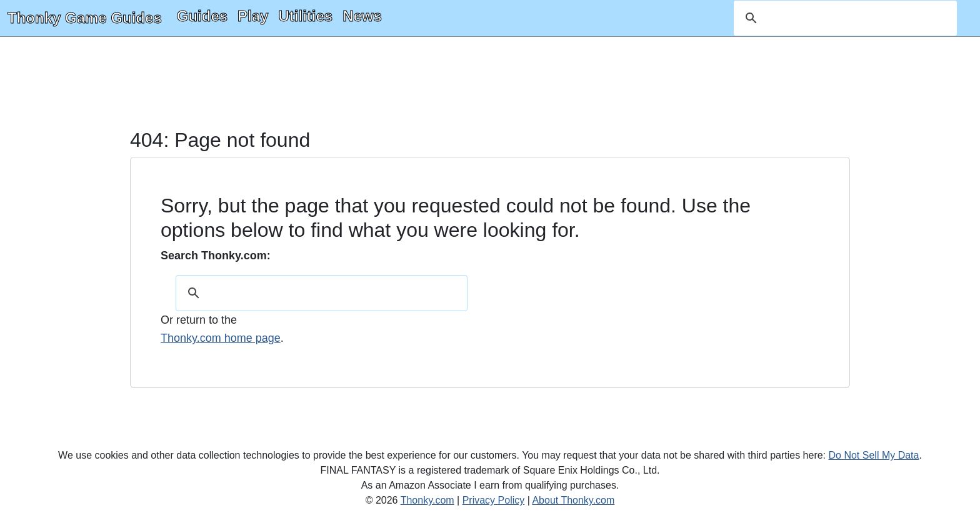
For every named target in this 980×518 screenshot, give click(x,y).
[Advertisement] (490, 84)
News (362, 16)
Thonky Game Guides (85, 18)
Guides (202, 16)
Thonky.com (427, 500)
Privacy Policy (494, 500)
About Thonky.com (573, 500)
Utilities (305, 16)
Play (253, 16)
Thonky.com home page (221, 338)
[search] (843, 18)
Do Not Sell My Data (874, 455)
